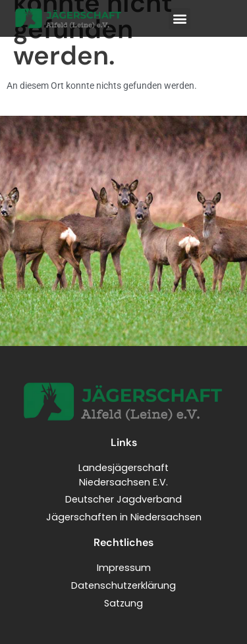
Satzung (123, 603)
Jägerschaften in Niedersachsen (124, 517)
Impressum (124, 568)
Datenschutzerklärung (123, 585)
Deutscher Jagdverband (123, 499)
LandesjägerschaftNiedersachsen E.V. (123, 475)
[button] (179, 19)
